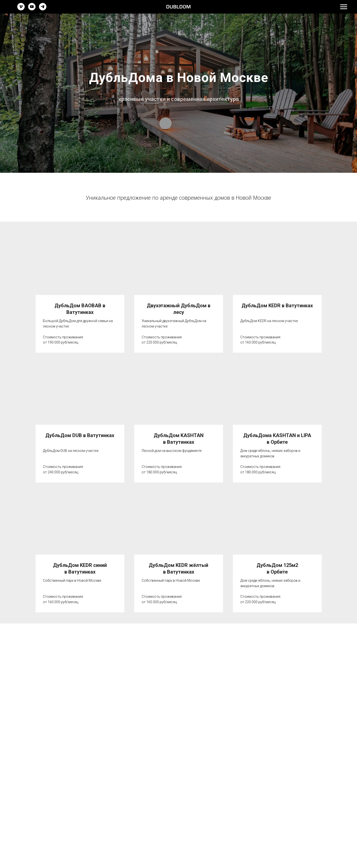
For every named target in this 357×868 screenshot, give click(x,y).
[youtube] (32, 9)
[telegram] (43, 9)
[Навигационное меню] (344, 7)
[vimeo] (21, 9)
